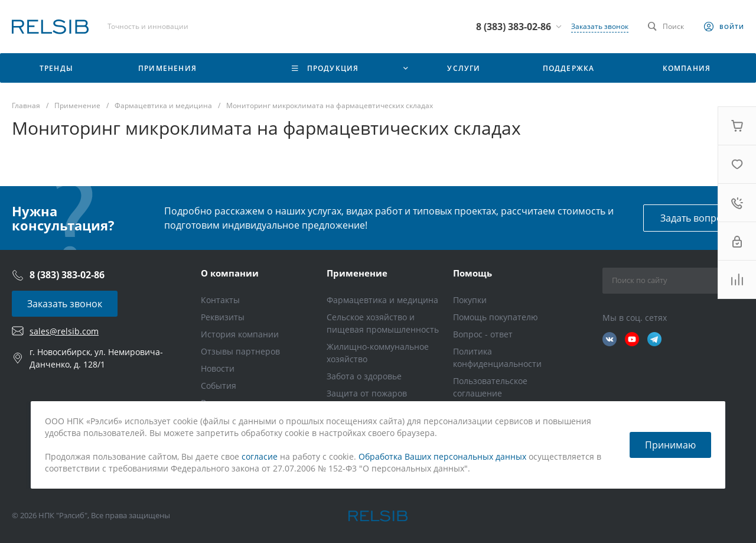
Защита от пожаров (367, 393)
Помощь (472, 273)
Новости (218, 368)
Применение (357, 273)
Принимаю (670, 445)
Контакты (220, 300)
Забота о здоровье (364, 376)
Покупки (470, 300)
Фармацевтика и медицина (382, 300)
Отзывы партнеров (240, 351)
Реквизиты (223, 317)
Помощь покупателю (496, 317)
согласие (260, 456)
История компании (240, 334)
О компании (230, 273)
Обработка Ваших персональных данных (442, 456)
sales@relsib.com (64, 331)
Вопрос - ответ (483, 334)
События (219, 386)
